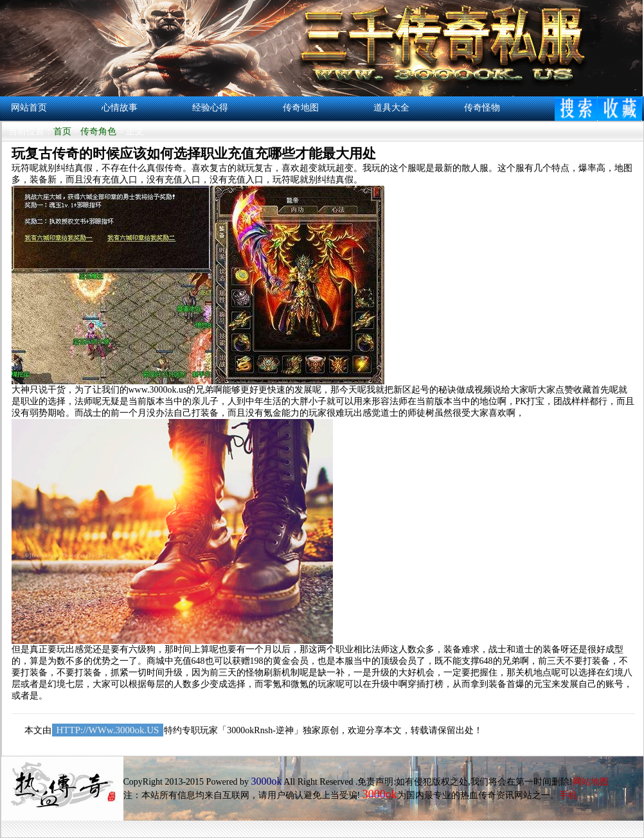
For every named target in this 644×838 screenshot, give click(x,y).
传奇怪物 (482, 108)
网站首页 (29, 108)
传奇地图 (301, 108)
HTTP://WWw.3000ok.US (108, 730)
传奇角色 (98, 131)
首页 (62, 131)
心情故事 (120, 108)
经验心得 (210, 108)
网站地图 (591, 782)
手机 (568, 795)
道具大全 (391, 108)
